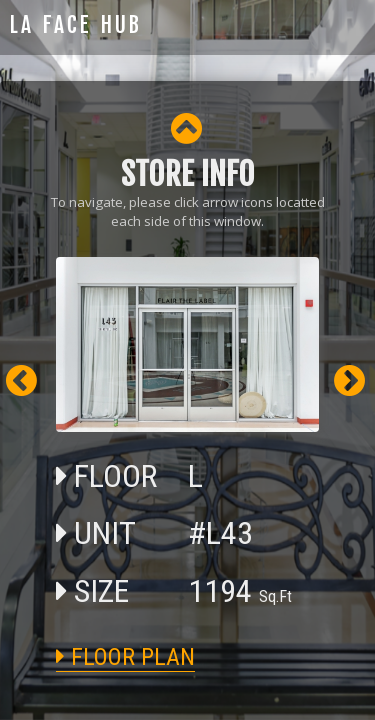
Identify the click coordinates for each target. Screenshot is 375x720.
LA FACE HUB (76, 24)
